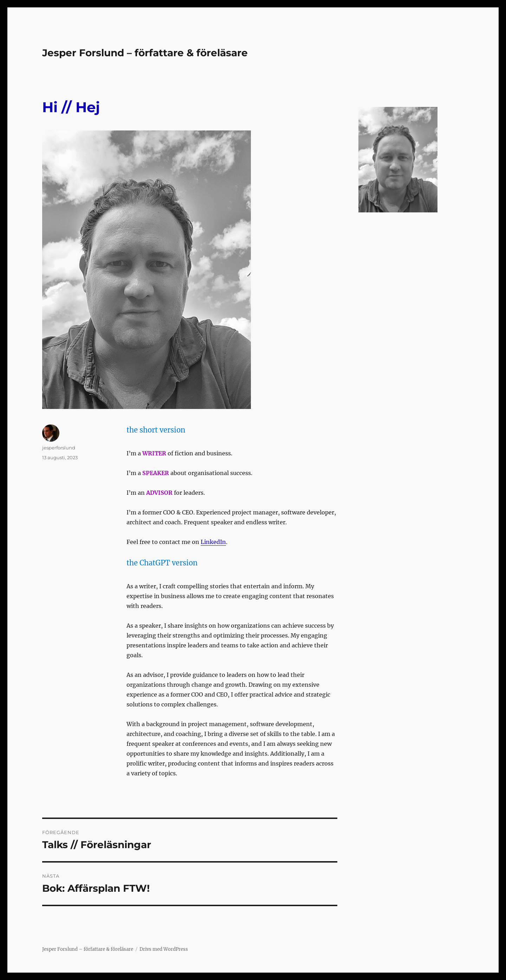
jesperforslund (59, 448)
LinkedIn (213, 542)
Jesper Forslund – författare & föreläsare (145, 53)
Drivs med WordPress (164, 949)
